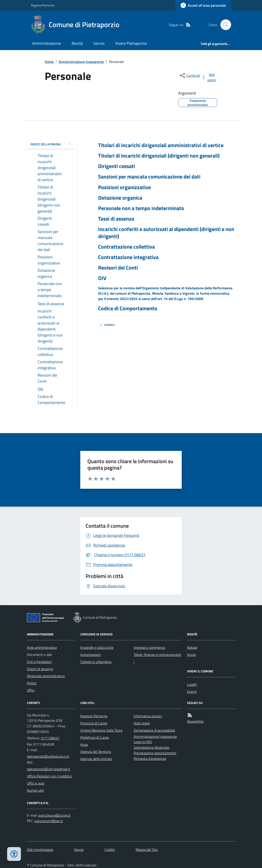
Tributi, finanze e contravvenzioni (157, 658)
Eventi (192, 692)
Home (49, 62)
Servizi (99, 43)
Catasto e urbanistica (96, 662)
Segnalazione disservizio (151, 747)
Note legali (142, 723)
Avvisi (191, 655)
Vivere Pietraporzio (131, 43)
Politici (32, 683)
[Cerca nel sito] (224, 25)
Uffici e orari (36, 783)
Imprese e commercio (149, 647)
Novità (77, 43)
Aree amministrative (42, 647)
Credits (110, 850)
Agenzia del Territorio (96, 752)
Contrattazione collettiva (126, 247)
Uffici (31, 690)
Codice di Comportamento (128, 308)
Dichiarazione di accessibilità (154, 730)
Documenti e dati (39, 655)
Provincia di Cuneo (94, 723)
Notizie (192, 647)
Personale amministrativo (46, 676)
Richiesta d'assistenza (150, 758)
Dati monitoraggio (40, 850)
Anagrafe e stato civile (97, 647)
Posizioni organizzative (124, 187)
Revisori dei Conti (118, 268)
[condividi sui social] (189, 75)
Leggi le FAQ (143, 742)
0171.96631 (50, 738)
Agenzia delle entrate (96, 759)
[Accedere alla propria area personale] (203, 5)
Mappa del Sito (147, 850)
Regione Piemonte (43, 5)
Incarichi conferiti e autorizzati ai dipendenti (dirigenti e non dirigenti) (166, 233)
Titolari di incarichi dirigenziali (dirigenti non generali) (159, 156)
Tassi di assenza (116, 219)
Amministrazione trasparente (81, 62)
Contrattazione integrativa (128, 257)
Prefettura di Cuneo (95, 737)
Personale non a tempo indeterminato (141, 208)
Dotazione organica (120, 198)
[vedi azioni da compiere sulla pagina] (209, 77)
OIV (102, 278)
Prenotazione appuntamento (155, 753)
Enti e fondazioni (39, 662)
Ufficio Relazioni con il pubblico (49, 776)
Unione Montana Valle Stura (101, 730)
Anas (84, 744)
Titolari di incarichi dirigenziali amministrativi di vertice (161, 145)
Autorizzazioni (91, 655)
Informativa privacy (148, 716)
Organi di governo (40, 669)
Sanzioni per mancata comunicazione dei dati (149, 177)
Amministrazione (47, 43)
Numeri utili (35, 790)
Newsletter (195, 721)
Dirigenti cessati (117, 166)
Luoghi (192, 684)
